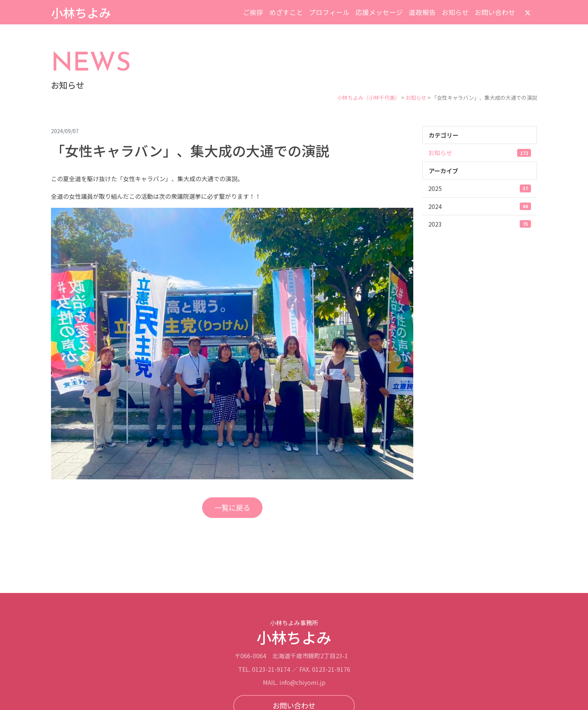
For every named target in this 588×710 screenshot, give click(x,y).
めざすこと (286, 12)
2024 (480, 206)
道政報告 (422, 12)
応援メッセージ (379, 12)
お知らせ (455, 12)
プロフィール (329, 12)
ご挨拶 (253, 12)
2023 (480, 224)
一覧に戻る (232, 507)
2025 (480, 188)
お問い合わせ (495, 12)
